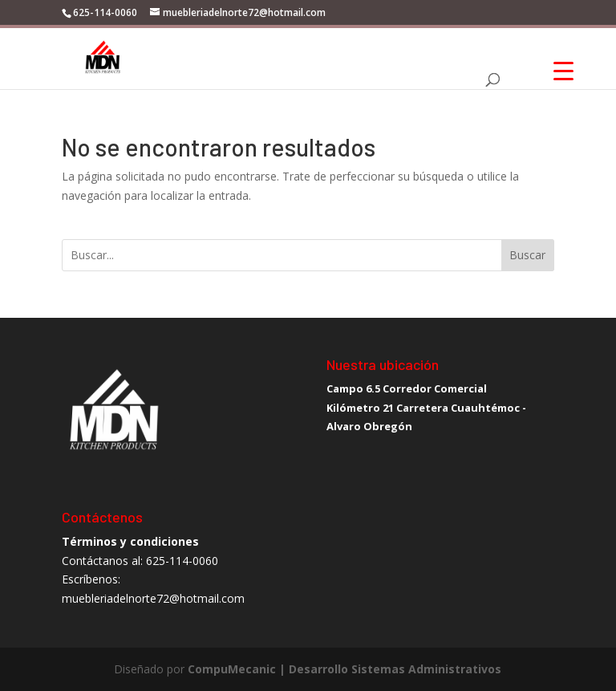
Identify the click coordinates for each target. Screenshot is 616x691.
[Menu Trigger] (563, 70)
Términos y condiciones (130, 541)
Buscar (527, 255)
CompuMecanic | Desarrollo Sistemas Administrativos (344, 669)
